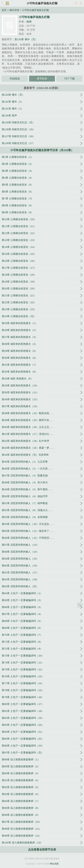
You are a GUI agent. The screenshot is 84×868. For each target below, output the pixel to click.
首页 (4, 10)
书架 (7, 3)
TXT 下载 (69, 79)
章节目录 (42, 79)
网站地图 (54, 864)
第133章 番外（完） (26, 39)
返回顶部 (80, 605)
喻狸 (29, 22)
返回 (3, 3)
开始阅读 (15, 79)
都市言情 (14, 10)
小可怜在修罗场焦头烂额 (42, 3)
